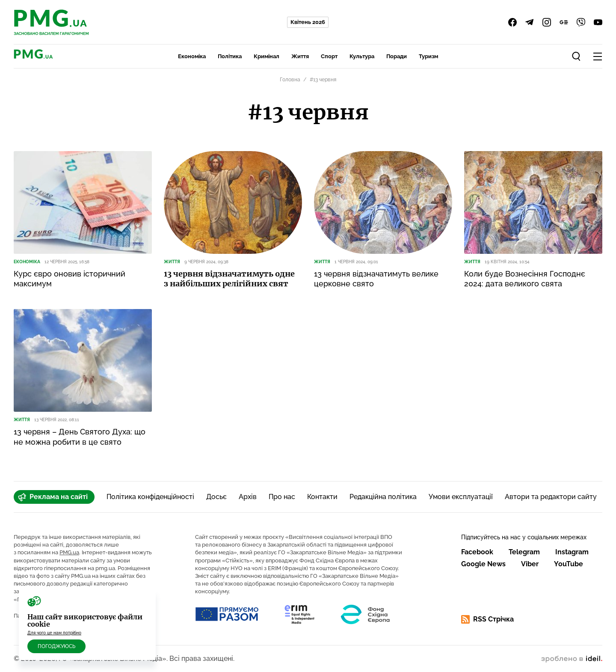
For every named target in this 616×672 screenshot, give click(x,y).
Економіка (192, 56)
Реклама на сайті (53, 497)
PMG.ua (69, 552)
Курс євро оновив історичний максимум (70, 279)
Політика (230, 56)
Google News (483, 564)
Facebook (477, 552)
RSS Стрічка (487, 619)
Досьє (216, 497)
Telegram (524, 552)
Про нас (282, 497)
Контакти (322, 497)
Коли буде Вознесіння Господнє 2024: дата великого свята (525, 279)
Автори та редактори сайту (551, 497)
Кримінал (267, 56)
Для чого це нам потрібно (54, 633)
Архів (248, 497)
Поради (397, 56)
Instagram (572, 552)
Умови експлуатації (461, 497)
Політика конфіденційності (150, 497)
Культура (362, 56)
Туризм (428, 56)
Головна (290, 80)
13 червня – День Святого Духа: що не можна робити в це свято (80, 437)
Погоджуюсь (56, 646)
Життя (300, 56)
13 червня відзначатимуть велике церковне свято (376, 279)
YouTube (569, 564)
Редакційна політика (383, 497)
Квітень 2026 (308, 22)
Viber (530, 564)
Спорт (329, 56)
